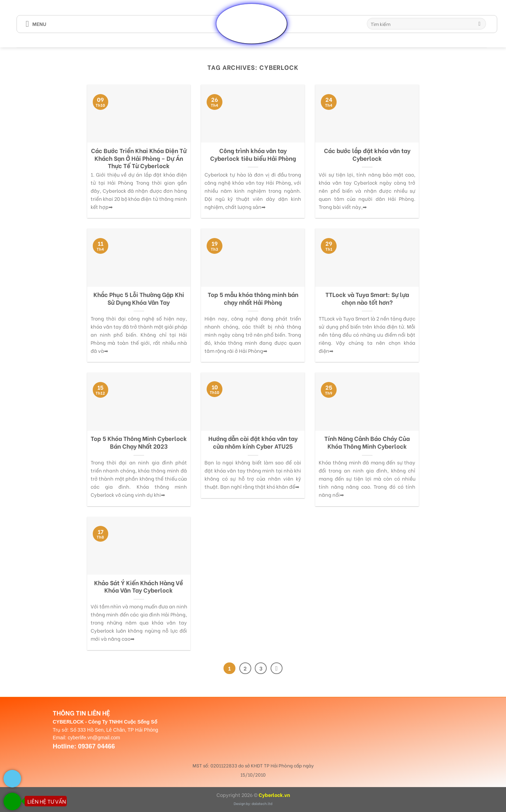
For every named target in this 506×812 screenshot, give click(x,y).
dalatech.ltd (262, 803)
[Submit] (479, 24)
